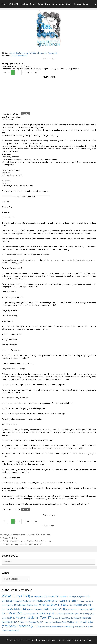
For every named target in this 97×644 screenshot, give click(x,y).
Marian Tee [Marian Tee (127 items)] (41, 617)
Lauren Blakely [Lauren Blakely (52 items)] (29, 614)
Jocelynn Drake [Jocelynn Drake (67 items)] (35, 609)
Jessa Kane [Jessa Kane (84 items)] (84, 605)
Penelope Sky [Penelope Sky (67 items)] (36, 622)
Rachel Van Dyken (19, 55)
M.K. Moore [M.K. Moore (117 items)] (20, 618)
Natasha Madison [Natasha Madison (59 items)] (75, 618)
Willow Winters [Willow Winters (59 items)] (12, 630)
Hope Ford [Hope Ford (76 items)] (12, 605)
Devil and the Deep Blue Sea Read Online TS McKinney (25, 544)
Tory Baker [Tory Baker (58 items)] (80, 627)
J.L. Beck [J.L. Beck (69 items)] (24, 605)
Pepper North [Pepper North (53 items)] (50, 622)
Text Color (7, 114)
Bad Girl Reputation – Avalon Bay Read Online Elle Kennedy (27, 541)
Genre (33, 4)
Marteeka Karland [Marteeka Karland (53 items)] (59, 618)
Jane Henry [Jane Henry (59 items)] (36, 605)
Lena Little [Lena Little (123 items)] (46, 613)
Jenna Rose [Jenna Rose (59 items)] (71, 605)
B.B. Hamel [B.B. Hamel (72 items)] (37, 596)
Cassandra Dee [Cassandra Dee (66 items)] (67, 596)
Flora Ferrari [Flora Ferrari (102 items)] (74, 601)
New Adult (42, 53)
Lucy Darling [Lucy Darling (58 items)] (85, 614)
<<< (5, 72)
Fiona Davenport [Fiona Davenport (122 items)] (50, 601)
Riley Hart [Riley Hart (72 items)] (76, 622)
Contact (77, 4)
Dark (47, 4)
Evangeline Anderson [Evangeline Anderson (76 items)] (24, 601)
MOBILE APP (14, 4)
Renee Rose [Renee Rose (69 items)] (63, 622)
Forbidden (33, 53)
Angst (13, 53)
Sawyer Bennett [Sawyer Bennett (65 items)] (47, 627)
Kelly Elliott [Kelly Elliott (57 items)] (83, 609)
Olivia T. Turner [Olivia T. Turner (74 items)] (20, 622)
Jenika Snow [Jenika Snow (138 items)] (53, 605)
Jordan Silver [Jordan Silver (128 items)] (54, 609)
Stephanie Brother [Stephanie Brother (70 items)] (64, 627)
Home (4, 4)
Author (25, 4)
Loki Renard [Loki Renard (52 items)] (61, 614)
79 (36, 72)
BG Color (17, 114)
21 (28, 72)
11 (24, 72)
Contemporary (22, 53)
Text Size (26, 114)
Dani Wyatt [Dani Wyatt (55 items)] (81, 597)
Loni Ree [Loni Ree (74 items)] (73, 614)
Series (40, 4)
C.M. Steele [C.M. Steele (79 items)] (51, 596)
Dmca (86, 4)
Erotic (69, 4)
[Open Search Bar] (95, 4)
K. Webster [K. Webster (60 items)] (72, 609)
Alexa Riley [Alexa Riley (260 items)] (16, 596)
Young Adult (53, 53)
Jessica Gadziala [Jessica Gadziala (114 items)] (14, 609)
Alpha (54, 4)
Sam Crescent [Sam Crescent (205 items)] (24, 626)
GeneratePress (84, 640)
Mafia (61, 4)
